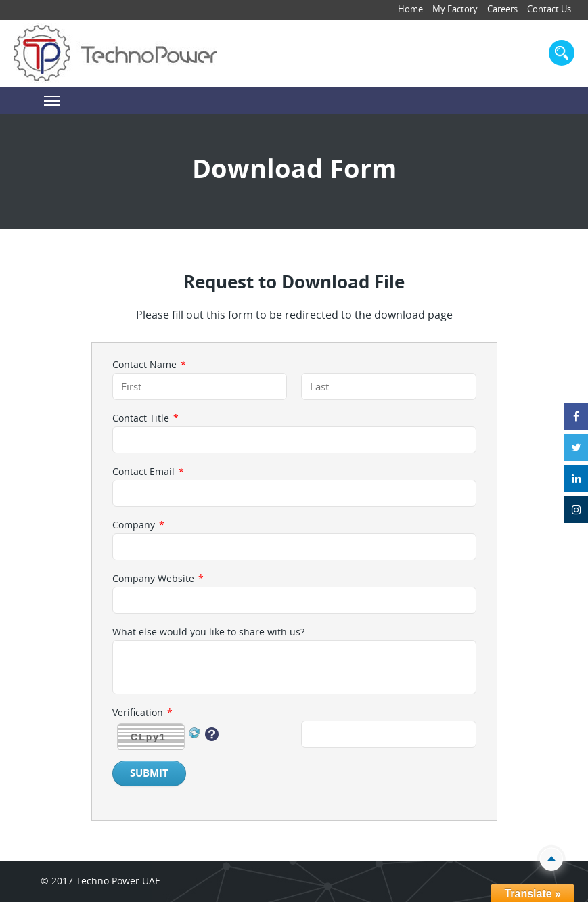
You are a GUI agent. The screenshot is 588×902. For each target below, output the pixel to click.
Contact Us (549, 9)
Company (138, 525)
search (562, 53)
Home (410, 9)
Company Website (158, 579)
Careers (502, 9)
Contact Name (149, 365)
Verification (142, 713)
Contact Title (145, 418)
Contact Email (148, 472)
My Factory (455, 9)
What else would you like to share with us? (208, 632)
